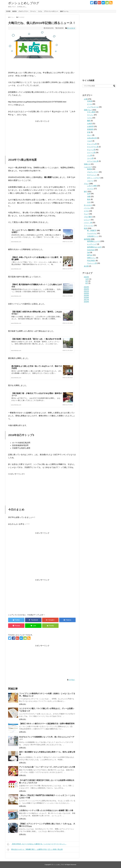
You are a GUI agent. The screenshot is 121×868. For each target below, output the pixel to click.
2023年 (87, 287)
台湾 (89, 194)
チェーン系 (91, 150)
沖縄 (89, 197)
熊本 (89, 199)
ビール (90, 104)
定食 (89, 132)
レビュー (87, 220)
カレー (90, 135)
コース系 (90, 158)
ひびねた (72, 680)
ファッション (89, 225)
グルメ (86, 184)
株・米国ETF (92, 230)
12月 (87, 279)
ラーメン (33, 11)
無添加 (14, 11)
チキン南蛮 (91, 112)
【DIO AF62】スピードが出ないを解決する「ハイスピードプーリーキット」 (37, 844)
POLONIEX (91, 261)
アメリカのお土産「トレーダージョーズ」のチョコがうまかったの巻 (47, 767)
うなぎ (90, 141)
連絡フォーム (64, 11)
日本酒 (8, 11)
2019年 (87, 295)
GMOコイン (91, 258)
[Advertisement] (42, 137)
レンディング (92, 244)
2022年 (87, 289)
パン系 (90, 155)
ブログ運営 (88, 217)
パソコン (87, 208)
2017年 (87, 300)
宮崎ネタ (87, 164)
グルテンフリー (23, 11)
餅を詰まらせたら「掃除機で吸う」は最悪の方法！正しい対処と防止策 (35, 850)
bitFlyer (90, 255)
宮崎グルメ (88, 110)
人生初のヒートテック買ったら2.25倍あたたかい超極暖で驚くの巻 (46, 810)
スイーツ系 (91, 153)
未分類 (86, 266)
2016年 (87, 302)
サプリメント (92, 175)
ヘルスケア (88, 167)
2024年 (87, 277)
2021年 (87, 291)
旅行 (86, 192)
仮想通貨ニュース (94, 241)
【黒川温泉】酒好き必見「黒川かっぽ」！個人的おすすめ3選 (36, 339)
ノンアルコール (93, 107)
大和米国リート (93, 236)
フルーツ (90, 181)
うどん (40, 11)
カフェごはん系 (93, 161)
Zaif (88, 252)
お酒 (86, 99)
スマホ (86, 211)
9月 (87, 281)
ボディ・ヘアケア (94, 178)
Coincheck (91, 250)
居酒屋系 (90, 129)
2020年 (87, 293)
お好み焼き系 (92, 138)
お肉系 (90, 124)
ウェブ (86, 214)
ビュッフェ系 (92, 144)
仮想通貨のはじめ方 (94, 247)
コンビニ (90, 189)
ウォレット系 (92, 263)
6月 (87, 283)
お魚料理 (90, 126)
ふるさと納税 (92, 186)
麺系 (89, 121)
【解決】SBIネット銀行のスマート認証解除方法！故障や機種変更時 (47, 724)
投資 (86, 228)
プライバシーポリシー (51, 11)
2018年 (87, 297)
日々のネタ (71, 28)
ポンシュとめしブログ (24, 3)
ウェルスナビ (92, 233)
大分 (89, 202)
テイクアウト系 (93, 147)
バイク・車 (88, 223)
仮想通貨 (87, 239)
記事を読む (23, 704)
